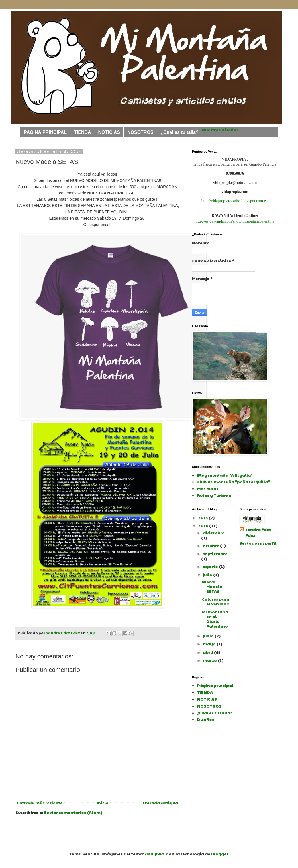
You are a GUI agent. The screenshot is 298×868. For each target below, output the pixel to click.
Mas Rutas (208, 488)
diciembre (214, 533)
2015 (203, 517)
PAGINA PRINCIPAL (45, 132)
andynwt (154, 854)
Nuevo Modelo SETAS (212, 587)
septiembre (215, 553)
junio (209, 636)
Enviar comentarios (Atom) (73, 812)
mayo (210, 644)
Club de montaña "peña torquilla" (234, 482)
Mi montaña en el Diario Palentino (215, 619)
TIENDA (83, 132)
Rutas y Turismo (214, 495)
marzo (210, 660)
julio (208, 575)
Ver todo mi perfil (258, 543)
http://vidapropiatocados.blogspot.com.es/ (235, 201)
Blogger (220, 854)
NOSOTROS (140, 132)
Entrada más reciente (40, 803)
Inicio (103, 803)
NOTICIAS (109, 132)
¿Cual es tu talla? (180, 132)
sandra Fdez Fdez (258, 532)
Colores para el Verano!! (216, 601)
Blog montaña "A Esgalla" (225, 475)
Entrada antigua (160, 803)
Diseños (206, 719)
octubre (211, 545)
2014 (204, 525)
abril (208, 652)
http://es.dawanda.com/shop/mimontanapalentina (235, 221)
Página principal (215, 685)
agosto (211, 566)
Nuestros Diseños (220, 130)
